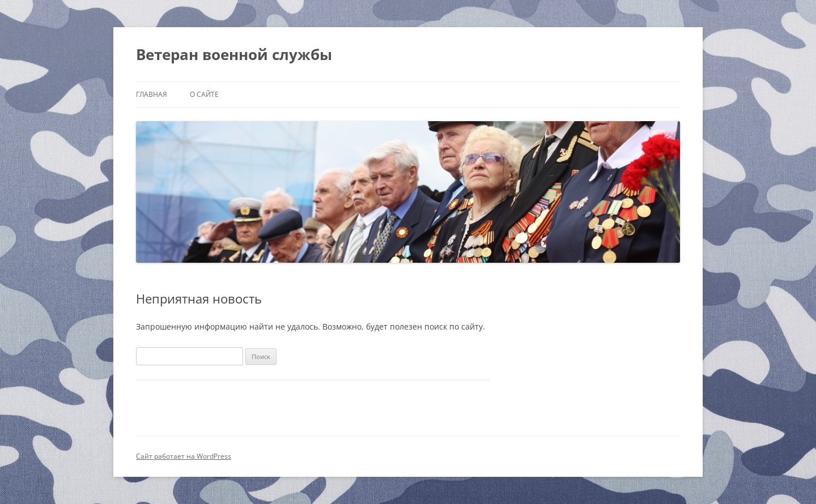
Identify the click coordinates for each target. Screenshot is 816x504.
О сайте (204, 94)
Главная (152, 94)
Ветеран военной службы (234, 54)
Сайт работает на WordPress (184, 456)
